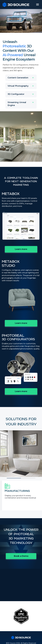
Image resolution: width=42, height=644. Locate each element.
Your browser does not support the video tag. (21, 226)
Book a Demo (21, 556)
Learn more (26, 250)
